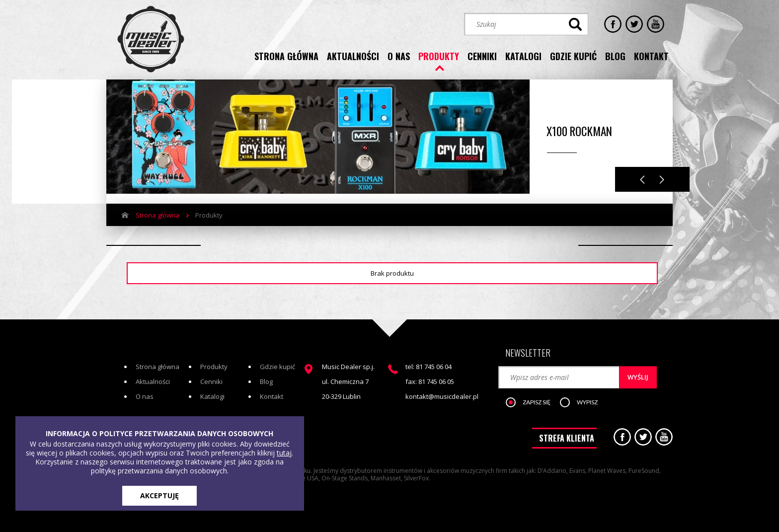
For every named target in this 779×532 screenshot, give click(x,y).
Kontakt (272, 396)
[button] (533, 403)
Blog (266, 381)
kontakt (651, 56)
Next (662, 180)
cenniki (482, 56)
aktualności (353, 56)
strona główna (286, 56)
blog (615, 56)
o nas (399, 56)
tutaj (284, 453)
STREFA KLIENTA (567, 438)
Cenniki (211, 381)
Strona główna (157, 215)
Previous (642, 180)
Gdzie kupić (277, 367)
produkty (439, 56)
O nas (145, 396)
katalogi (523, 56)
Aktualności (153, 381)
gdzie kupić (573, 56)
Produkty (214, 367)
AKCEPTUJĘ (159, 495)
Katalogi (212, 396)
